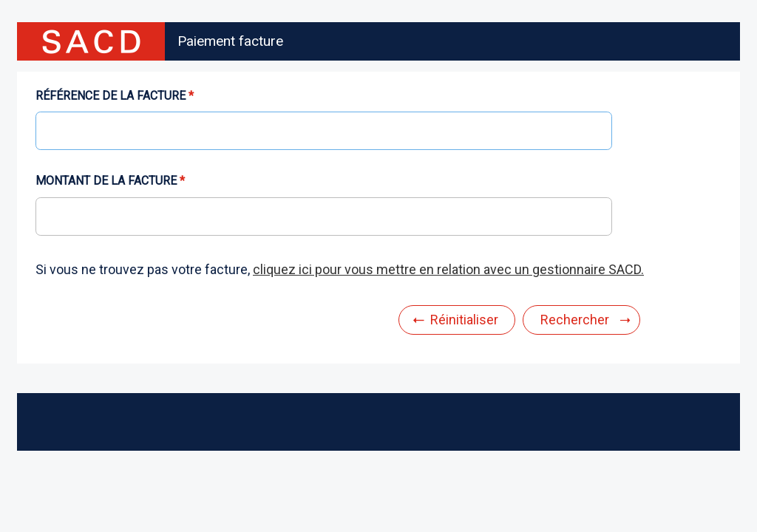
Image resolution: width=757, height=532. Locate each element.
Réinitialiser (464, 320)
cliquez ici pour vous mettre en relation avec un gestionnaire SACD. (448, 269)
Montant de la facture (106, 181)
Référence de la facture (111, 96)
